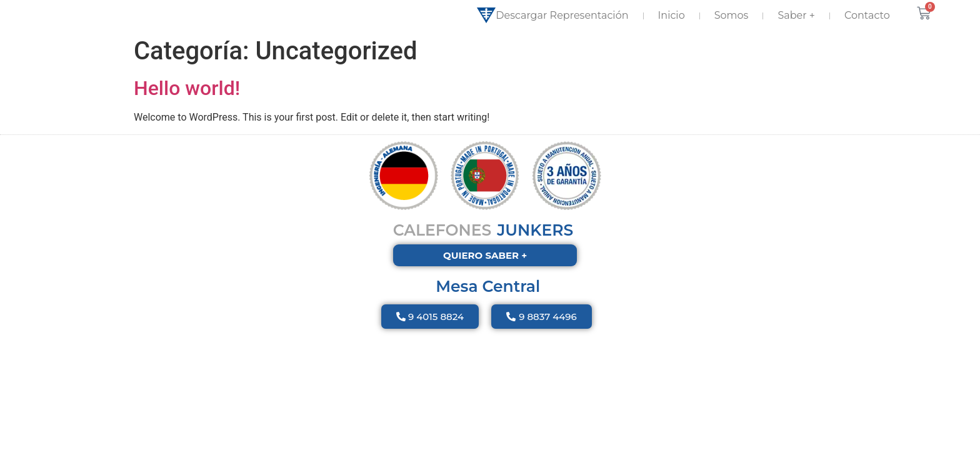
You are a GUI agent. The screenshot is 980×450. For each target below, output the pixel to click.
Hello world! (187, 88)
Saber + (796, 15)
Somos (732, 15)
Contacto (867, 15)
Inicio (672, 15)
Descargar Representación (552, 16)
